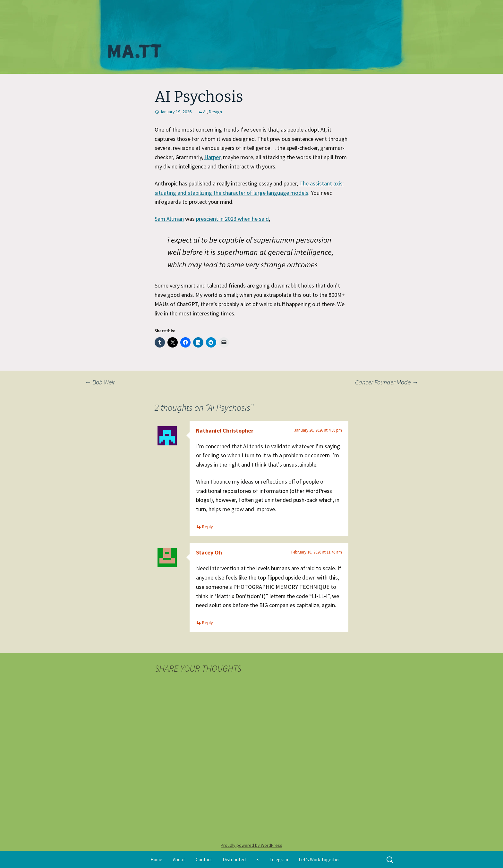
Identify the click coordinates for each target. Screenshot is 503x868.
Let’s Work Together (319, 859)
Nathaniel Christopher (225, 430)
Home (156, 859)
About (179, 859)
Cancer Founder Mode (387, 382)
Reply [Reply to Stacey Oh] (208, 623)
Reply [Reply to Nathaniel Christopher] (208, 527)
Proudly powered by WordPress (251, 845)
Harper (212, 157)
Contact (204, 859)
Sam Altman (169, 219)
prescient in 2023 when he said (232, 219)
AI (205, 112)
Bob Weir (100, 382)
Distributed (234, 859)
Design (215, 112)
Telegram (279, 859)
